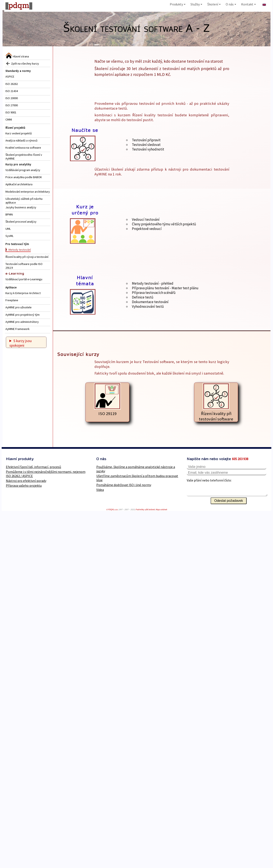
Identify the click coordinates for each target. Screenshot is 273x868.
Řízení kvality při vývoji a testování (27, 257)
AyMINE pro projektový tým (23, 315)
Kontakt (249, 4)
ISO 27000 (12, 105)
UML (8, 229)
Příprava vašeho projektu (24, 485)
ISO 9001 (11, 112)
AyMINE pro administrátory (22, 322)
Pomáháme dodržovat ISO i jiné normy (124, 485)
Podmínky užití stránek (145, 509)
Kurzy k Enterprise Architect (23, 293)
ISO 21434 (12, 91)
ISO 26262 (12, 84)
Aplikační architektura (19, 184)
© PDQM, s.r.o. (112, 509)
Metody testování (20, 250)
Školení (214, 4)
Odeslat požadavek (229, 501)
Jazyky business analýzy (21, 207)
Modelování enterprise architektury (28, 192)
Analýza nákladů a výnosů (21, 140)
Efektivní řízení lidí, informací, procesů (33, 467)
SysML (10, 236)
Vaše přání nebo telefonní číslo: (209, 480)
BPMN (9, 214)
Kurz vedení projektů (19, 133)
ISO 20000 (12, 98)
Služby (196, 4)
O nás (231, 4)
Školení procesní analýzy (21, 222)
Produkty (178, 4)
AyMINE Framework (17, 329)
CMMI (9, 119)
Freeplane (12, 300)
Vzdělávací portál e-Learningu (24, 279)
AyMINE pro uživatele (19, 307)
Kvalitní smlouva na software (23, 148)
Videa (100, 490)
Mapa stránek (161, 509)
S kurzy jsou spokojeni (21, 343)
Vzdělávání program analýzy (23, 170)
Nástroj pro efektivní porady (26, 481)
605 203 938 (240, 459)
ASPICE (10, 77)
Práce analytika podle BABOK (24, 177)
